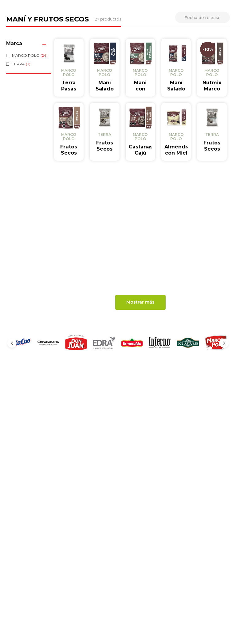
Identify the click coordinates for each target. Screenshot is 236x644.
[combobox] (92, 28)
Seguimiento (151, 28)
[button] (29, 103)
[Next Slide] (224, 402)
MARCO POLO (30, 115)
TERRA (21, 123)
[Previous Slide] (12, 402)
